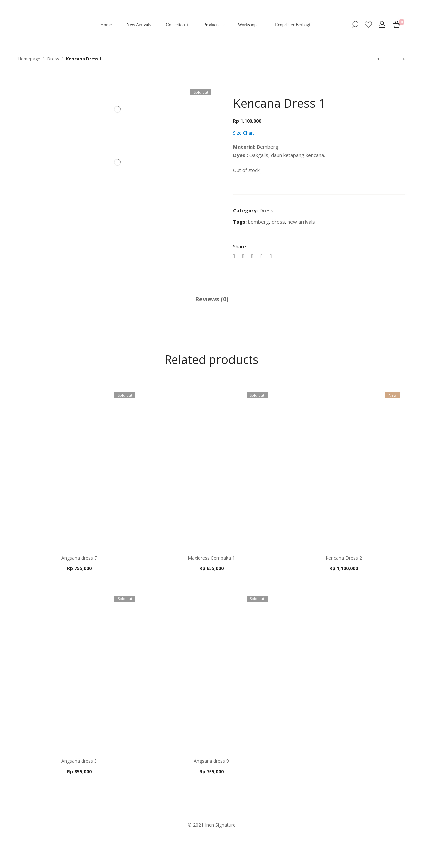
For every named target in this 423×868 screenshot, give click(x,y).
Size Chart (244, 133)
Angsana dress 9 (211, 760)
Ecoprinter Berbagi (293, 25)
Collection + (177, 25)
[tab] (212, 299)
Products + (213, 25)
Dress (266, 210)
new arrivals (301, 222)
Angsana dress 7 (79, 558)
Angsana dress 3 (79, 760)
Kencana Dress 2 (342, 558)
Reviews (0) (212, 299)
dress (278, 222)
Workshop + (249, 25)
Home (106, 25)
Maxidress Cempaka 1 (211, 558)
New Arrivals (139, 25)
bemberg (258, 222)
